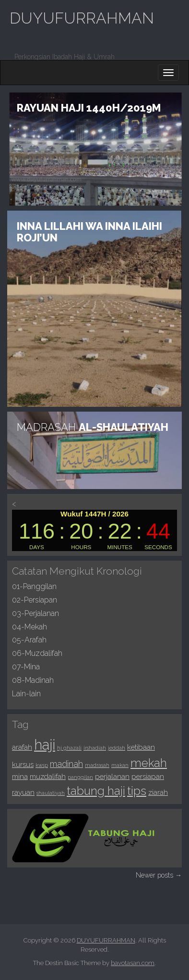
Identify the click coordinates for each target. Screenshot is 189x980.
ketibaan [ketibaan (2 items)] (141, 747)
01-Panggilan (34, 586)
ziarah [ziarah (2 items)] (158, 792)
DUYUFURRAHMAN (82, 18)
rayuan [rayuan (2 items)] (23, 792)
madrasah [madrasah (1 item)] (97, 765)
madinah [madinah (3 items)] (66, 764)
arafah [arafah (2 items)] (22, 747)
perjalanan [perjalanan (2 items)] (112, 777)
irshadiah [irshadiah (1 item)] (95, 748)
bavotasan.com (133, 963)
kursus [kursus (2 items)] (23, 765)
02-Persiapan (35, 600)
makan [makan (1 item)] (120, 765)
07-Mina (26, 667)
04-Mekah (30, 627)
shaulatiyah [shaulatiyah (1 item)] (51, 793)
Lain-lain (26, 694)
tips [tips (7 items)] (137, 791)
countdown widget (94, 530)
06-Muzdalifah (37, 653)
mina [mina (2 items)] (20, 777)
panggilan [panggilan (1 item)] (80, 777)
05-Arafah (29, 640)
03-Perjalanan (35, 613)
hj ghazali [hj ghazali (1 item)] (69, 748)
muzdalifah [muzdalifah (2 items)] (48, 777)
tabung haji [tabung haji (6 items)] (96, 791)
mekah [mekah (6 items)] (149, 763)
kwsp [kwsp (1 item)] (42, 765)
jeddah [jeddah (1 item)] (117, 748)
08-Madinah (33, 680)
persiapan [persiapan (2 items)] (148, 777)
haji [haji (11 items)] (45, 745)
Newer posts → (159, 875)
